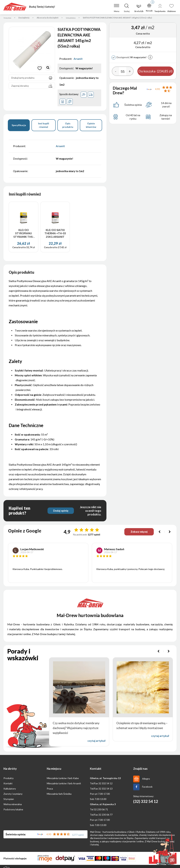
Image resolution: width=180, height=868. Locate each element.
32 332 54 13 (105, 790)
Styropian (9, 800)
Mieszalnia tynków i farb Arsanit (64, 785)
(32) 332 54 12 (146, 803)
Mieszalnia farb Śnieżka (59, 795)
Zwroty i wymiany (13, 795)
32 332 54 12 (105, 785)
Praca (50, 790)
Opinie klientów (91, 126)
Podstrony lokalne (13, 811)
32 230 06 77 (105, 816)
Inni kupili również (44, 126)
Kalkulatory (10, 790)
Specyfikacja (19, 126)
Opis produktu (68, 126)
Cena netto (143, 35)
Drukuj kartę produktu (33, 79)
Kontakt (8, 785)
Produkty (9, 779)
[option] (32, 51)
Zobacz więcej (135, 533)
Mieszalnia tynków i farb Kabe (63, 779)
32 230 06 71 (101, 811)
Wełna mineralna (13, 805)
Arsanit (78, 60)
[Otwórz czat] (172, 860)
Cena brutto (19, 249)
